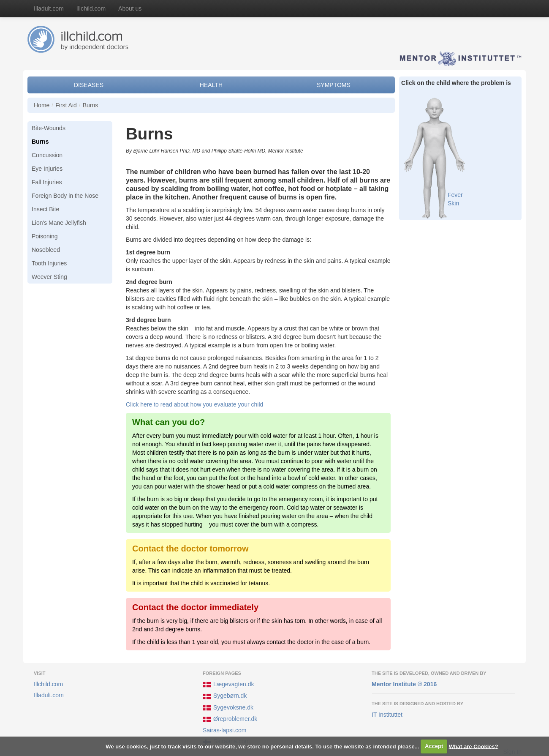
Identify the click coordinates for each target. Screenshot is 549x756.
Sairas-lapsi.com (224, 730)
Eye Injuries (47, 169)
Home (42, 105)
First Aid (66, 105)
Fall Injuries (47, 182)
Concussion (47, 155)
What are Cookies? (474, 746)
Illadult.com (49, 8)
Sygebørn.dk (225, 696)
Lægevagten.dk (228, 685)
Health (211, 85)
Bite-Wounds (49, 128)
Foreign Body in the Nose (65, 196)
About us (130, 8)
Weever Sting (49, 277)
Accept (434, 746)
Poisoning (45, 236)
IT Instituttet (387, 715)
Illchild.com (91, 8)
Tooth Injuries (49, 263)
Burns (91, 105)
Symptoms (334, 85)
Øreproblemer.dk (230, 719)
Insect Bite (45, 209)
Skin (453, 203)
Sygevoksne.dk (228, 708)
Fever (455, 195)
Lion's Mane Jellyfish (59, 223)
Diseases (89, 85)
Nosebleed (46, 250)
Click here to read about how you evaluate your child (194, 404)
